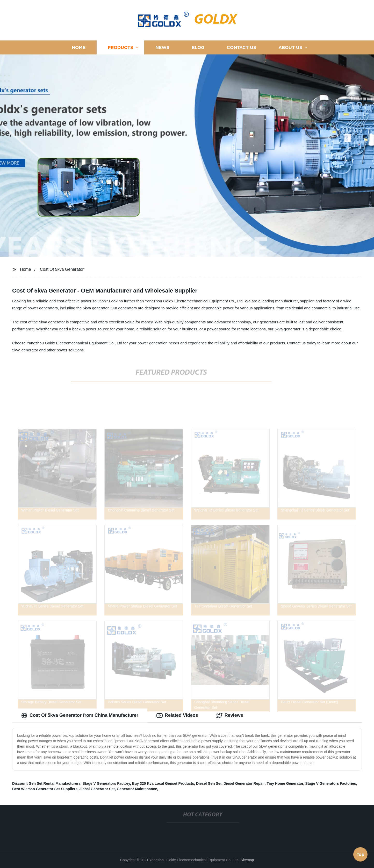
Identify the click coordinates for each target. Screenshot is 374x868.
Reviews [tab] (230, 716)
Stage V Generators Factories (331, 783)
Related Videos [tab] (177, 716)
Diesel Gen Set (209, 783)
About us (290, 47)
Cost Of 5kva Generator (62, 269)
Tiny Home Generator (285, 783)
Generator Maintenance (137, 789)
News (162, 47)
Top (361, 854)
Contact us (241, 47)
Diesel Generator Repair (244, 783)
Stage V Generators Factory (106, 783)
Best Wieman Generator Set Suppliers (45, 789)
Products (120, 47)
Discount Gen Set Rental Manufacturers (46, 783)
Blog (198, 47)
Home (79, 47)
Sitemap (247, 860)
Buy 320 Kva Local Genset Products (163, 783)
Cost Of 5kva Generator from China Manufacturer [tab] (80, 716)
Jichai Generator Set (97, 789)
